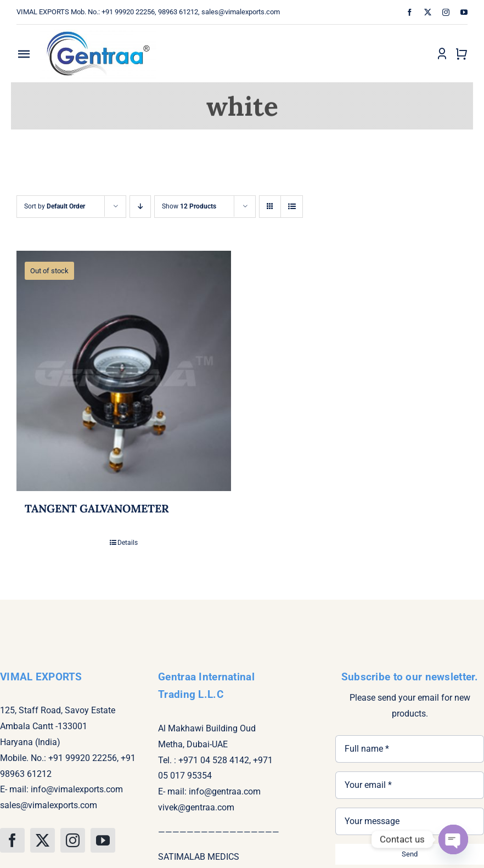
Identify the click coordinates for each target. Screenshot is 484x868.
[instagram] (446, 12)
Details (128, 543)
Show (189, 206)
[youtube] (464, 12)
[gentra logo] (98, 29)
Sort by (55, 206)
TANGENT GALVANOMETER (97, 508)
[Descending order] (140, 207)
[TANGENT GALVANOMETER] (124, 371)
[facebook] (410, 12)
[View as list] (292, 207)
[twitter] (428, 12)
